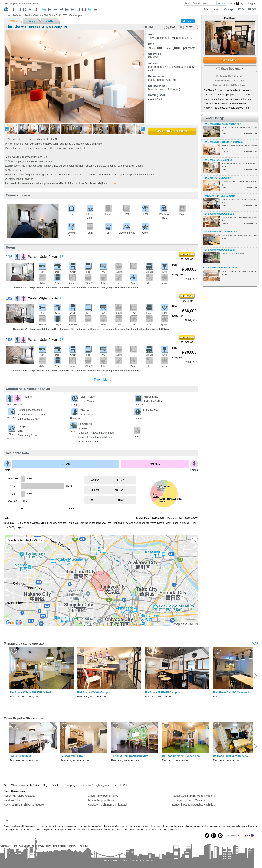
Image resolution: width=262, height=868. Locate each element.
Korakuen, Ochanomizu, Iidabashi (108, 805)
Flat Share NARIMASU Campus (221, 268)
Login (252, 3)
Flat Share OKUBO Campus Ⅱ (220, 232)
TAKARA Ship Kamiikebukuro (130, 756)
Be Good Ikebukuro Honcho (230, 756)
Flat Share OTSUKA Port (217, 178)
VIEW (189, 27)
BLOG (252, 9)
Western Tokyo (13, 800)
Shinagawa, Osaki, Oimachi (188, 800)
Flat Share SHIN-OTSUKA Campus (223, 142)
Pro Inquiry (84, 846)
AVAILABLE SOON (172, 131)
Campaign (71, 785)
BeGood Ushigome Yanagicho (181, 756)
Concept (229, 9)
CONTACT (230, 60)
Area (217, 9)
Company (5, 846)
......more (112, 183)
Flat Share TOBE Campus (218, 160)
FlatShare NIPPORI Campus (219, 196)
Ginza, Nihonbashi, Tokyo (103, 796)
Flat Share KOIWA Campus (218, 214)
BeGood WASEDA (72, 756)
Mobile (63, 846)
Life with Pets (120, 785)
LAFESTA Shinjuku (21, 756)
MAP (173, 27)
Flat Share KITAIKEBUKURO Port (222, 124)
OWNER (51, 21)
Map (207, 9)
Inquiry (72, 846)
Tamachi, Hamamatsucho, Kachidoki (193, 805)
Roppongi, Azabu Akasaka (20, 796)
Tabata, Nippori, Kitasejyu (103, 800)
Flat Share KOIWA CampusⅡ (219, 250)
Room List (101, 380)
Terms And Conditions (23, 846)
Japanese (234, 836)
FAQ (241, 9)
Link (55, 846)
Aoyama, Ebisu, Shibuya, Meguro (24, 805)
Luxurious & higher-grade (95, 785)
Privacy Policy (44, 846)
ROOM (32, 21)
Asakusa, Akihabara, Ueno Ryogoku (193, 796)
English (249, 836)
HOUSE (13, 21)
